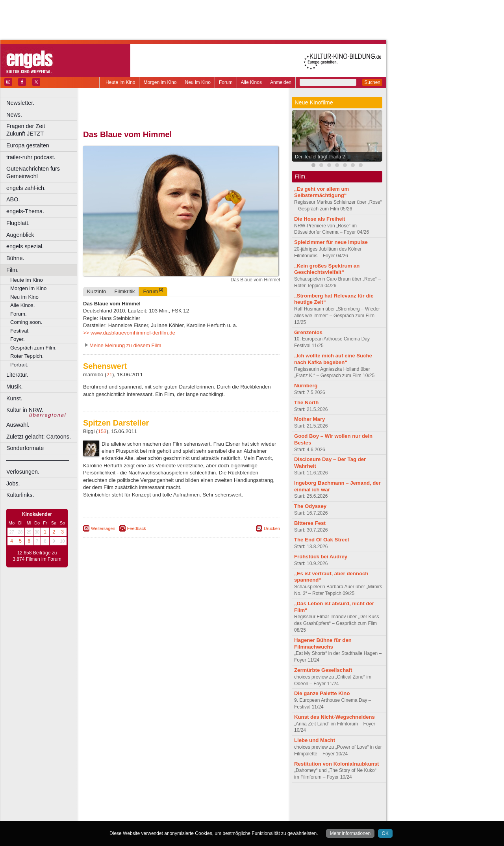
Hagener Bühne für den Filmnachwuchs (323, 643)
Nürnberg (306, 386)
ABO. (13, 199)
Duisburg (240, 814)
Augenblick (20, 235)
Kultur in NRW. (25, 410)
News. (14, 115)
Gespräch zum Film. (33, 348)
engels (158, 808)
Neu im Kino (198, 82)
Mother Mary (309, 419)
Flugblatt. (18, 223)
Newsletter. (20, 103)
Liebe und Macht (315, 740)
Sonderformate (25, 448)
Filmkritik (124, 291)
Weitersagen (103, 528)
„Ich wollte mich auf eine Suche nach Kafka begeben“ (333, 359)
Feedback (137, 528)
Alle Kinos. (22, 305)
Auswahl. (18, 425)
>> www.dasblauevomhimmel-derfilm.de (129, 333)
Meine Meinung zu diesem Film (125, 345)
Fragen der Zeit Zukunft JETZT (43, 130)
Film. (12, 270)
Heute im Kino (120, 82)
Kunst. (14, 398)
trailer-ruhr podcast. (31, 157)
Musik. (15, 387)
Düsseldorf (216, 814)
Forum (226, 82)
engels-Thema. (25, 211)
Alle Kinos (251, 82)
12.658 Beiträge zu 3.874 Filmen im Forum (37, 556)
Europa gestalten (28, 145)
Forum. (19, 314)
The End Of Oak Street (322, 540)
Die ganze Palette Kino (322, 693)
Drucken (272, 528)
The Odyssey (310, 506)
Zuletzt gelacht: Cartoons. (39, 437)
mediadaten (246, 801)
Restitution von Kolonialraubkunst (336, 764)
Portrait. (19, 365)
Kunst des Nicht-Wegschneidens (334, 717)
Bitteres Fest (310, 523)
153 (102, 431)
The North (306, 403)
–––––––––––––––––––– (38, 460)
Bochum (121, 814)
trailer (182, 808)
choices (140, 808)
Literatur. (17, 375)
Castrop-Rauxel (162, 814)
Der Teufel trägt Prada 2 (320, 157)
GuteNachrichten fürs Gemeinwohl (33, 172)
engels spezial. (25, 246)
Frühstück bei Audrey (321, 557)
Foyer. (18, 339)
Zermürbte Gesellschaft (323, 670)
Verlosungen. (23, 472)
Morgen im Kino (160, 82)
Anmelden (281, 82)
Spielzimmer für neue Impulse (331, 242)
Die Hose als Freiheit (320, 219)
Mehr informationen (350, 833)
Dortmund (192, 814)
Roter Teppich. (27, 356)
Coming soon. (26, 322)
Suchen (372, 82)
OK (385, 833)
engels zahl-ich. (26, 188)
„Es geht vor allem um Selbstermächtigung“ (321, 192)
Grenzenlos (308, 332)
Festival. (20, 331)
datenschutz (205, 801)
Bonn (138, 814)
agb (226, 801)
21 (109, 375)
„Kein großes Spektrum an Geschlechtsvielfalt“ (327, 269)
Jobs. (13, 483)
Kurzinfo (96, 291)
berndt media (148, 801)
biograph (118, 808)
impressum (177, 801)
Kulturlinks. (20, 495)
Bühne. (15, 258)
